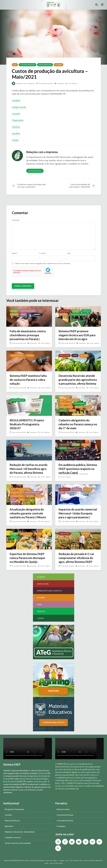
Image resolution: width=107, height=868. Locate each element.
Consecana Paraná (65, 815)
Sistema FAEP (45, 773)
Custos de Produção (28, 65)
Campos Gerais (19, 107)
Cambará (16, 100)
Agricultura (65, 311)
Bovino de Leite (65, 404)
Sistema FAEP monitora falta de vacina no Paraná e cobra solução (29, 380)
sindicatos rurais (40, 782)
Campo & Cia (77, 489)
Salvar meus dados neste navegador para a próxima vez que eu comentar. (43, 263)
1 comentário (83, 474)
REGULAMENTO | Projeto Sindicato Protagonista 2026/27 (28, 424)
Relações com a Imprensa (24, 83)
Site (69, 253)
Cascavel (16, 114)
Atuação (14, 311)
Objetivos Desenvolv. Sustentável (20, 832)
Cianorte (16, 127)
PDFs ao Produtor (45, 65)
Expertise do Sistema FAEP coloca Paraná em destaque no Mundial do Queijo (28, 558)
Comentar (61, 83)
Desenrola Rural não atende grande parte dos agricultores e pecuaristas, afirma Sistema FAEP (78, 382)
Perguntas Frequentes (14, 809)
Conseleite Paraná (65, 821)
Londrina (16, 133)
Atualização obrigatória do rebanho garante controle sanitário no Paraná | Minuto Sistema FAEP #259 (29, 516)
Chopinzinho (18, 120)
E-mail (43, 253)
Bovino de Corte (17, 356)
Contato (8, 815)
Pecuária (59, 65)
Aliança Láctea (63, 809)
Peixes (88, 407)
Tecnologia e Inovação (78, 314)
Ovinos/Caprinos (66, 407)
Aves (15, 65)
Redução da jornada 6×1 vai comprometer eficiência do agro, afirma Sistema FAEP (77, 558)
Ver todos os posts (35, 171)
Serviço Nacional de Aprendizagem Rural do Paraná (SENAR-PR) (26, 780)
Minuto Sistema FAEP (28, 311)
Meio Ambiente (80, 404)
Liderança (86, 311)
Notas (75, 356)
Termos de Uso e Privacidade (18, 843)
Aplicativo (9, 826)
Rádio (23, 314)
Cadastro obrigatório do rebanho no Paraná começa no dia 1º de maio (77, 424)
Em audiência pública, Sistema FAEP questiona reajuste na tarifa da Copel (77, 469)
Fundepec (61, 826)
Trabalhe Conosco (13, 837)
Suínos (72, 410)
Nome (15, 253)
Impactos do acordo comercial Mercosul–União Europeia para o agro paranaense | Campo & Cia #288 (77, 518)
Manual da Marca (12, 821)
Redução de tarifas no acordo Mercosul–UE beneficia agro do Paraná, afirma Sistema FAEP (27, 471)
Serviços (63, 410)
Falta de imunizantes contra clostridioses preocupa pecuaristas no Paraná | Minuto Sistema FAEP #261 (28, 337)
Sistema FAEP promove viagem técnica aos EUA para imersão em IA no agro (78, 335)
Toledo (15, 140)
